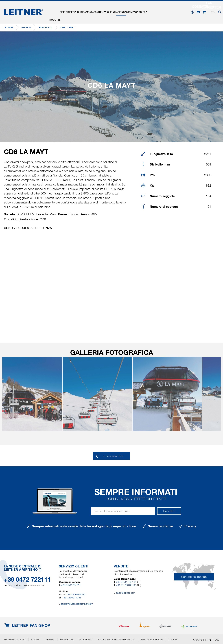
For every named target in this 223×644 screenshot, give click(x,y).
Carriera (167, 11)
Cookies (173, 640)
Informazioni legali (15, 640)
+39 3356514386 (72, 598)
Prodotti (56, 11)
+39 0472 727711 (71, 585)
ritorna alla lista (113, 456)
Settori (71, 11)
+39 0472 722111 (27, 579)
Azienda (139, 11)
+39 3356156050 (76, 594)
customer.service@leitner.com (77, 604)
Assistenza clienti (118, 11)
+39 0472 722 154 (126, 582)
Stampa (153, 11)
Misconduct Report (152, 640)
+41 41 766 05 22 (126, 585)
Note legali (86, 640)
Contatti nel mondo (194, 577)
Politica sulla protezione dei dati (116, 640)
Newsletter (67, 640)
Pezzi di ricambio (91, 11)
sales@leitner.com (126, 593)
